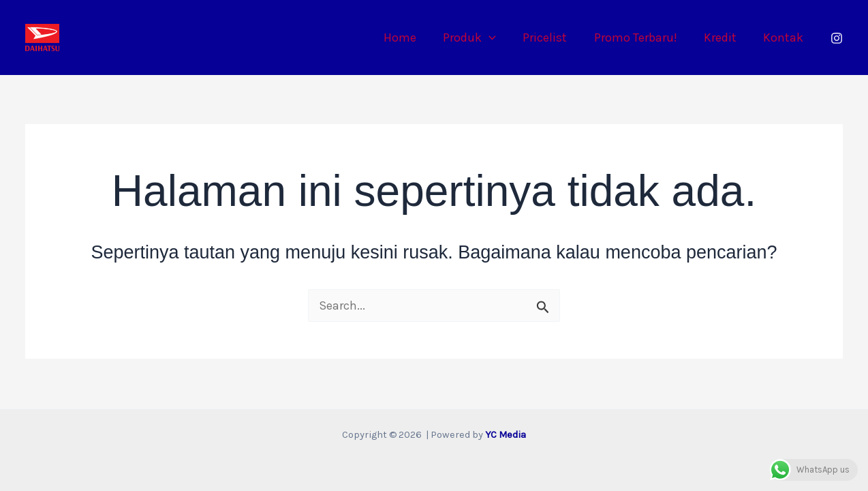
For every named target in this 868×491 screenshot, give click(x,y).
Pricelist (553, 38)
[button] (499, 38)
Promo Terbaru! (641, 38)
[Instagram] (837, 38)
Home (412, 38)
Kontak (785, 38)
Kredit (724, 38)
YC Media (506, 435)
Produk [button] (480, 38)
